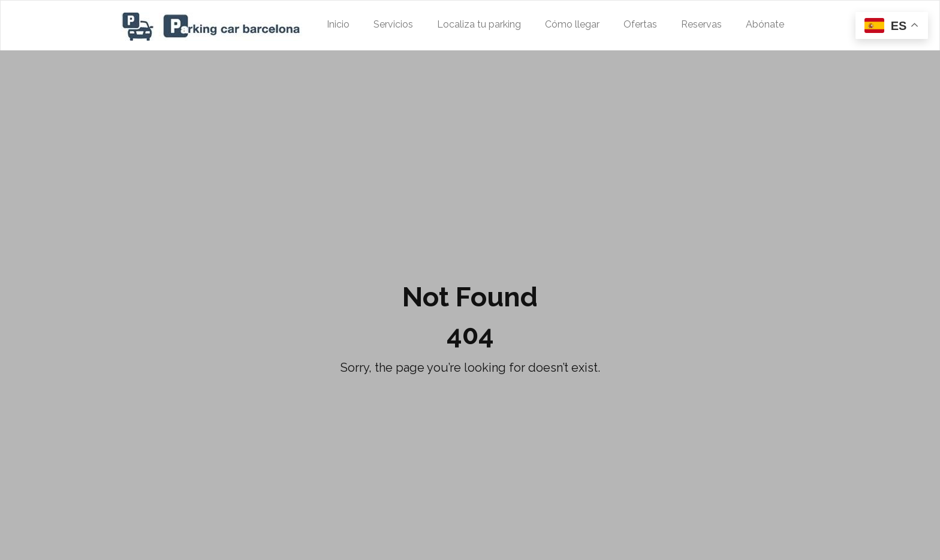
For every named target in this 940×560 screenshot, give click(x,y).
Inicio (338, 24)
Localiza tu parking (479, 24)
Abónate (765, 24)
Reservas (701, 24)
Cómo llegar (572, 24)
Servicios (393, 24)
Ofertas (640, 24)
